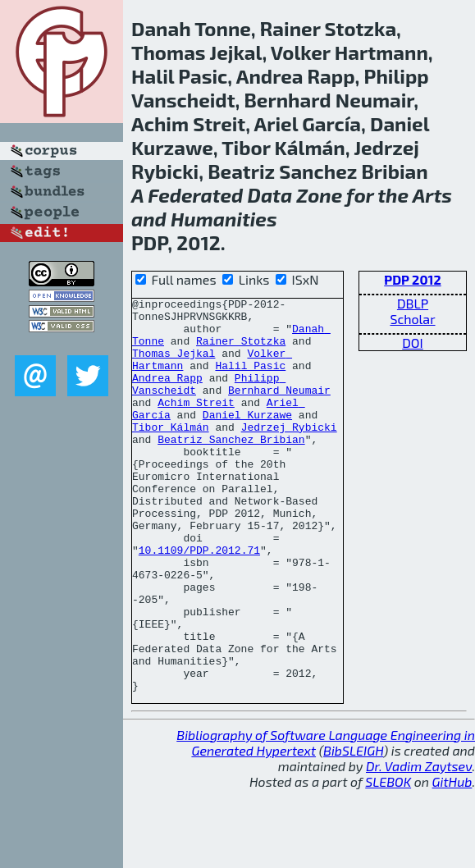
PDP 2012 (412, 279)
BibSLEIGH (353, 829)
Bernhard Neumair (279, 409)
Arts (432, 195)
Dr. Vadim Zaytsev (419, 845)
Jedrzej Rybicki (289, 454)
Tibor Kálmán (171, 454)
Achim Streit (196, 424)
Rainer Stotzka (241, 350)
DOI (413, 343)
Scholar (412, 319)
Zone (319, 195)
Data (270, 195)
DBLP (413, 303)
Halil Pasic (250, 380)
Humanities (224, 219)
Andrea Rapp (167, 395)
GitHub (452, 860)
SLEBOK (388, 860)
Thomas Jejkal (174, 365)
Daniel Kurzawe (247, 439)
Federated (195, 195)
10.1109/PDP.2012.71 (199, 601)
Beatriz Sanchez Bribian (231, 468)
